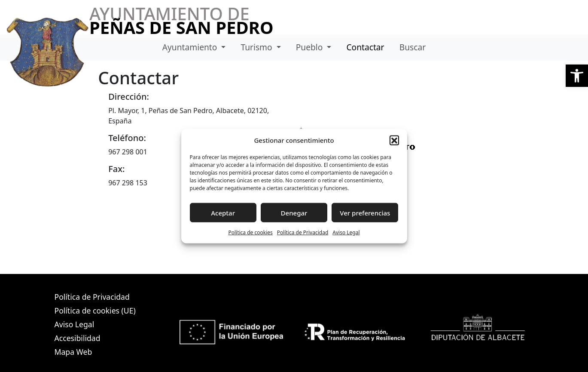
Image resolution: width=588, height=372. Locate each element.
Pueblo (311, 47)
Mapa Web (73, 352)
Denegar (294, 212)
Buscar (413, 47)
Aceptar (223, 212)
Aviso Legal (346, 232)
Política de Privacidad (303, 232)
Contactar (365, 47)
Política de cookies (250, 232)
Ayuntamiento (191, 47)
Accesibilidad (78, 338)
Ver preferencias (365, 212)
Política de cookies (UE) (95, 311)
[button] (577, 76)
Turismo (257, 47)
